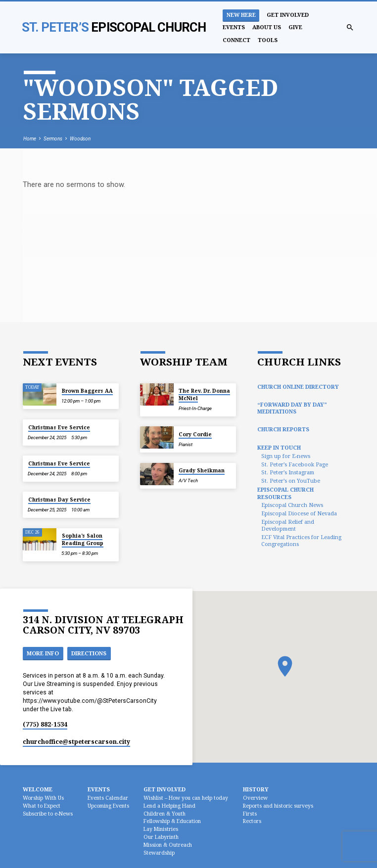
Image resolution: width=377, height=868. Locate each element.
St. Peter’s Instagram (288, 472)
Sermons (53, 139)
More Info (43, 653)
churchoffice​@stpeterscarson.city (76, 742)
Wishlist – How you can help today (186, 798)
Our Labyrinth (161, 837)
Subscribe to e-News (48, 814)
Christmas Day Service (59, 500)
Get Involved (288, 15)
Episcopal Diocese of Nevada (299, 513)
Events (234, 27)
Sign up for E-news (286, 456)
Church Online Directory (298, 387)
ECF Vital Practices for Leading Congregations (301, 540)
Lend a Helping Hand (169, 806)
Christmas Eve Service (59, 427)
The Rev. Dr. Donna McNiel (204, 394)
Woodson (80, 139)
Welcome (38, 789)
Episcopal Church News (292, 505)
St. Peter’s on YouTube (291, 480)
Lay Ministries (161, 829)
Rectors (252, 821)
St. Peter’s (114, 27)
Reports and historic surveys (278, 806)
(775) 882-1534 (45, 724)
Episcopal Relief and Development (288, 525)
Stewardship (159, 853)
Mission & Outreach (168, 845)
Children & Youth (165, 814)
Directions (89, 653)
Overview (255, 798)
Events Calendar (108, 798)
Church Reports (283, 429)
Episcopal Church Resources (285, 493)
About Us (267, 27)
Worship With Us (43, 798)
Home (30, 139)
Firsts (250, 814)
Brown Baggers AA (87, 391)
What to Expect (42, 806)
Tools (268, 40)
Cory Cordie (195, 434)
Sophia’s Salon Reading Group (83, 539)
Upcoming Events (108, 806)
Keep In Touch (279, 447)
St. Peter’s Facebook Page (295, 464)
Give (295, 27)
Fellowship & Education (172, 821)
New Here (241, 15)
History (256, 789)
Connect (236, 40)
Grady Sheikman (202, 470)
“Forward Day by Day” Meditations (292, 408)
